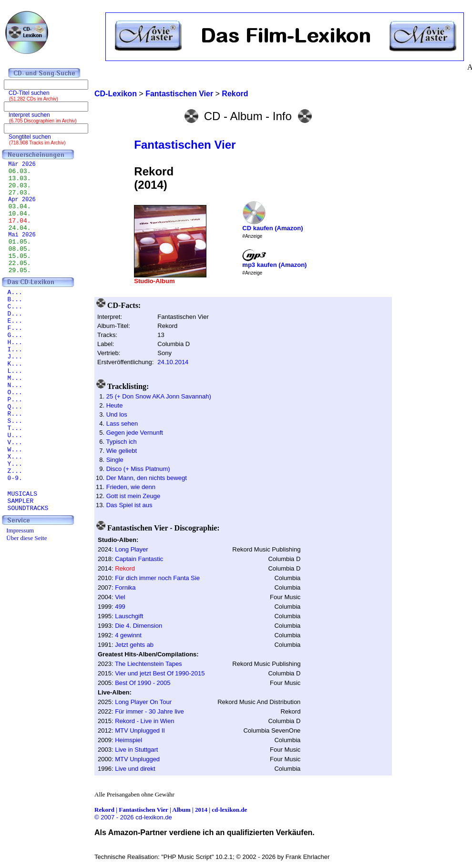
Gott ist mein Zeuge (133, 496)
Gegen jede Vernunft (135, 433)
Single (115, 460)
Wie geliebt (122, 451)
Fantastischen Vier (185, 145)
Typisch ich (121, 442)
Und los (117, 414)
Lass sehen (122, 424)
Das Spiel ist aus (129, 505)
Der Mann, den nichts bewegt (147, 478)
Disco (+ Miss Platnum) (138, 469)
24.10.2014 (173, 362)
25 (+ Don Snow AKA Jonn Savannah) (159, 396)
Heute (115, 405)
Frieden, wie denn (131, 487)
